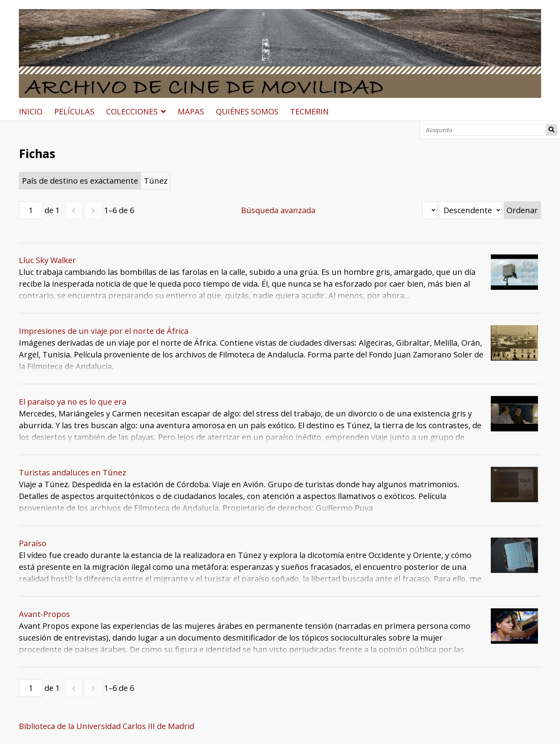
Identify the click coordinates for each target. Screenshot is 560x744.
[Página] (31, 210)
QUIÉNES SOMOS (247, 111)
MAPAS (191, 111)
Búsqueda (552, 130)
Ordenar (522, 210)
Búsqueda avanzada (278, 210)
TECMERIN (309, 111)
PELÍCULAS (74, 111)
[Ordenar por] (430, 210)
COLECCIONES (132, 111)
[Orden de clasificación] (470, 210)
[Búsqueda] (485, 130)
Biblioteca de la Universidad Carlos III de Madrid (107, 726)
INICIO (31, 111)
